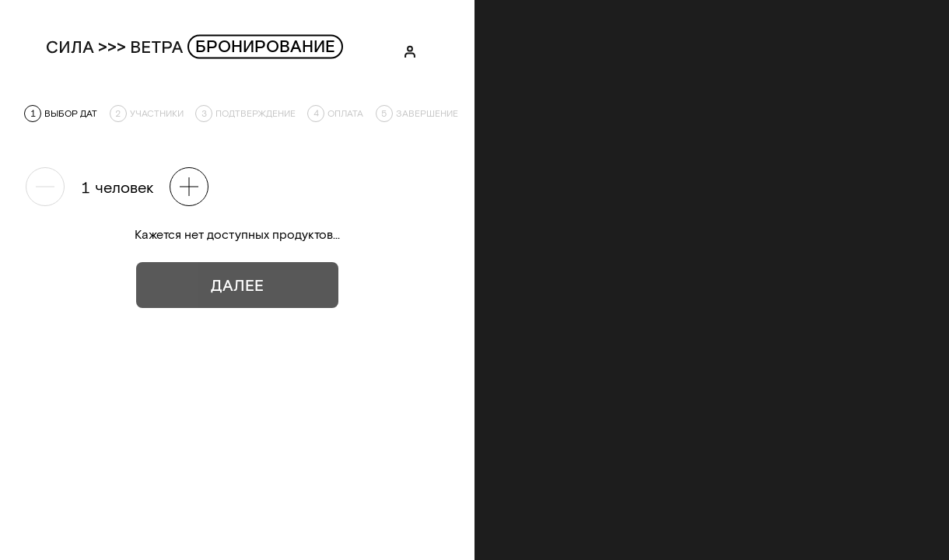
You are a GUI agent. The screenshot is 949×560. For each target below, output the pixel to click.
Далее (237, 285)
